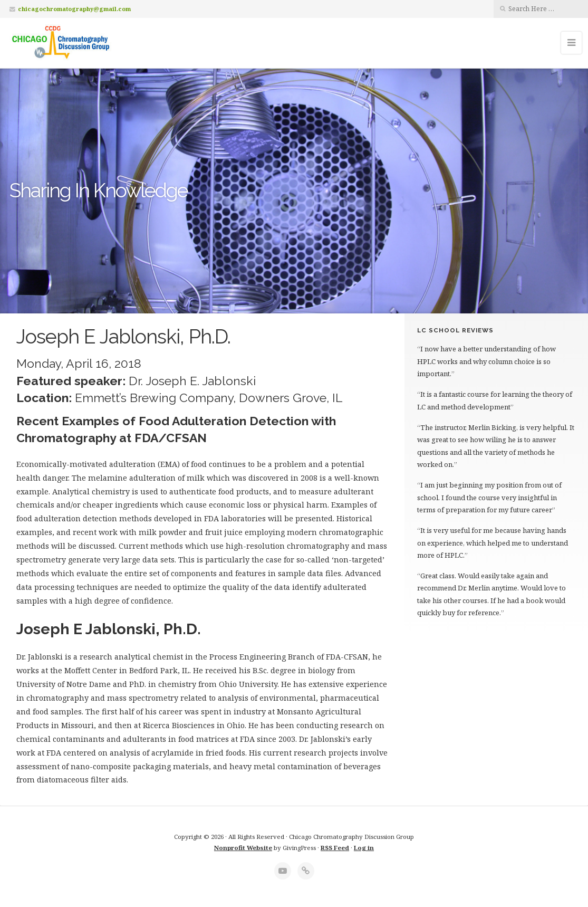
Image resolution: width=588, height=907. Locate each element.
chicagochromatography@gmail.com (74, 9)
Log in (364, 848)
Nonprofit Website (243, 848)
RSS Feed (335, 848)
